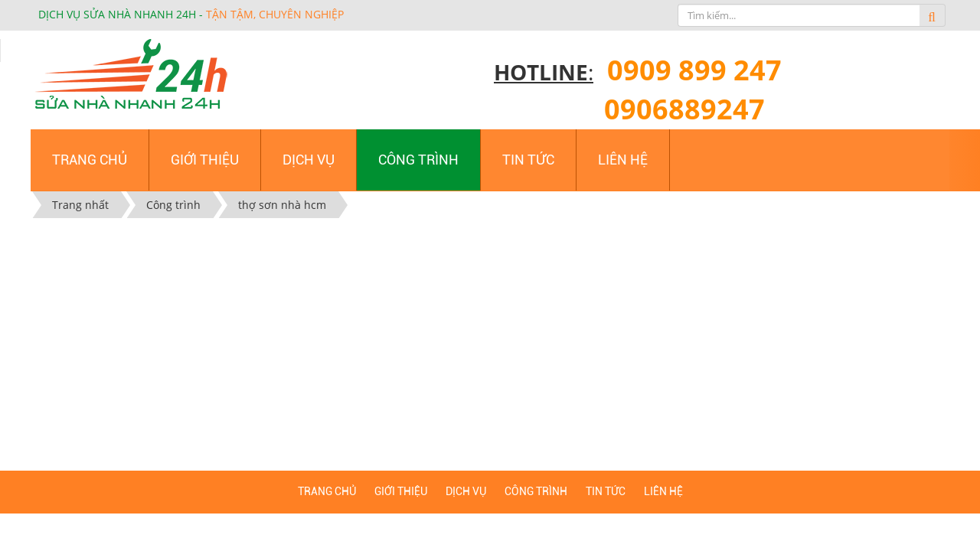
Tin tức (606, 491)
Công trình (536, 491)
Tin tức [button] (528, 160)
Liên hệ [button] (623, 160)
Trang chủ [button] (90, 160)
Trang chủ (327, 491)
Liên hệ (663, 491)
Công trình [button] (418, 160)
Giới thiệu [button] (205, 160)
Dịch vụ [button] (309, 160)
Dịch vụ (466, 491)
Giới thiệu (401, 491)
